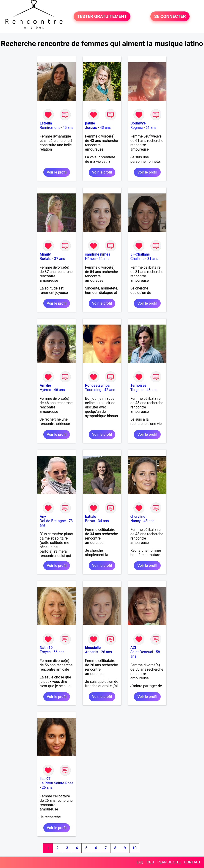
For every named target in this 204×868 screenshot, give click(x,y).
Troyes (45, 652)
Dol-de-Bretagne (53, 521)
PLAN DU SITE (169, 862)
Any (43, 517)
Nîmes (90, 259)
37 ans (60, 259)
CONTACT (192, 862)
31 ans (153, 259)
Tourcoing (93, 390)
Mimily (45, 254)
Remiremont (50, 128)
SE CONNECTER (170, 16)
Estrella (46, 123)
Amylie (45, 385)
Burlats (45, 259)
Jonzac (91, 128)
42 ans (110, 390)
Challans (138, 259)
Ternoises (138, 385)
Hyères (45, 390)
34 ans (103, 521)
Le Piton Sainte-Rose (57, 783)
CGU (150, 862)
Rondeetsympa (97, 385)
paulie (90, 123)
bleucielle (93, 648)
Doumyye (138, 123)
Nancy (136, 521)
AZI (133, 648)
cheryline (138, 517)
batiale (91, 517)
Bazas (90, 521)
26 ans (106, 652)
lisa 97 (45, 779)
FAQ (140, 862)
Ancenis (92, 652)
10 (135, 848)
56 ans (59, 652)
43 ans (105, 128)
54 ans (104, 259)
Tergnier (137, 390)
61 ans (151, 128)
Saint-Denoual (142, 652)
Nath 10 (46, 648)
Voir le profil (57, 172)
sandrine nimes (98, 254)
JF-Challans (140, 254)
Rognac (137, 128)
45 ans (68, 128)
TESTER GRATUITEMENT (102, 16)
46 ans (59, 390)
